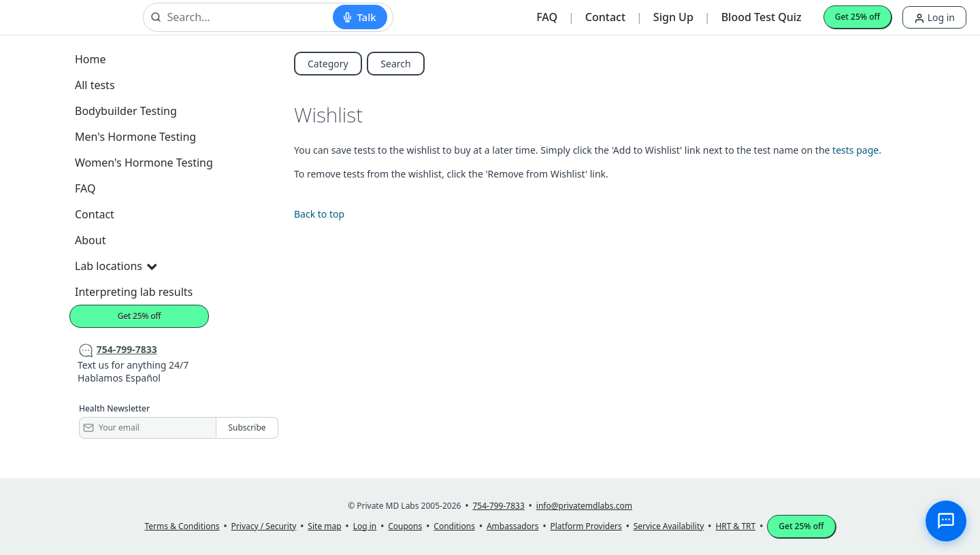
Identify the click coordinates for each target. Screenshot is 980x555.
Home (91, 59)
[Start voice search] (360, 17)
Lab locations (116, 266)
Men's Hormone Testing (135, 137)
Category (328, 64)
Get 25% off (857, 17)
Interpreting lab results (134, 292)
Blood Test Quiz (762, 17)
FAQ (547, 17)
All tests (95, 85)
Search (395, 64)
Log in (934, 17)
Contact (605, 17)
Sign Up (673, 17)
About (90, 240)
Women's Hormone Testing (144, 163)
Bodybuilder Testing (126, 111)
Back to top (319, 214)
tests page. (857, 150)
